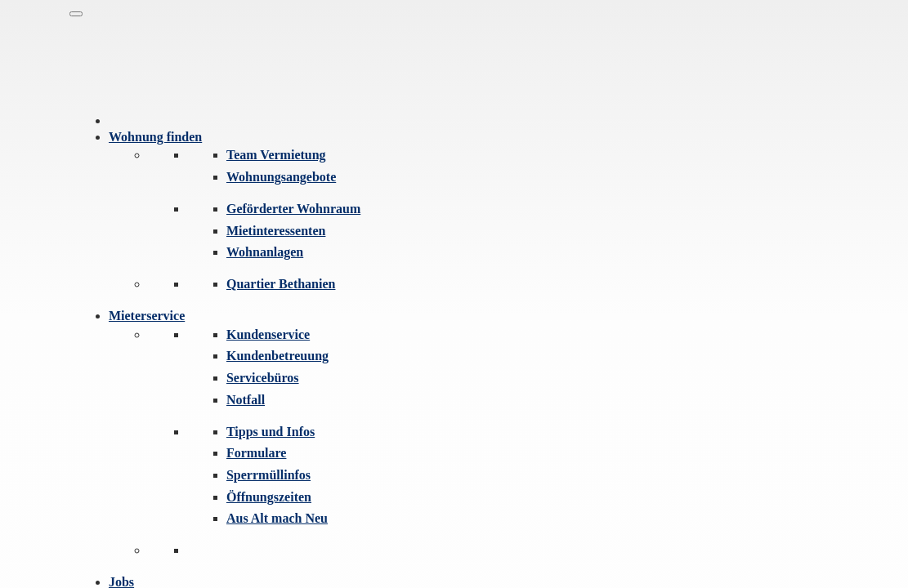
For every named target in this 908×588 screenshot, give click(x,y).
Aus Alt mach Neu (277, 518)
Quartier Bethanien (281, 284)
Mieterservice (147, 316)
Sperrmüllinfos (268, 475)
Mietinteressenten (276, 231)
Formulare (256, 453)
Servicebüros (263, 378)
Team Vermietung (276, 155)
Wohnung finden (155, 137)
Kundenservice (268, 334)
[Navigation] (76, 14)
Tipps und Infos (271, 432)
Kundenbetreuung (277, 356)
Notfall (246, 400)
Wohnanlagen (265, 252)
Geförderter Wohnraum (293, 209)
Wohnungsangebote (281, 177)
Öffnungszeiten (269, 497)
